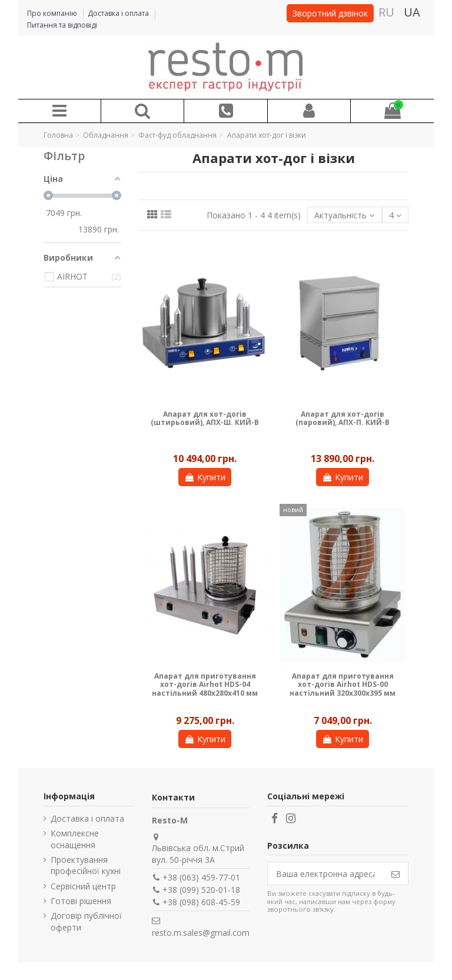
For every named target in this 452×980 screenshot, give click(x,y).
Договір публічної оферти (86, 921)
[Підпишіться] (395, 873)
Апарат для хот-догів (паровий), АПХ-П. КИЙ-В (343, 418)
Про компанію (53, 13)
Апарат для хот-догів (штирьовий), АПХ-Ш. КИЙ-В (205, 418)
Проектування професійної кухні (86, 866)
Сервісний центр (83, 886)
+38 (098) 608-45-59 (201, 902)
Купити (205, 477)
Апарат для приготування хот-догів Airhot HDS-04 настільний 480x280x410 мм (205, 685)
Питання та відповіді (62, 25)
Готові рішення (81, 901)
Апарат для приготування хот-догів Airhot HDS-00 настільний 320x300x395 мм (343, 685)
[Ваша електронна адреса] (325, 873)
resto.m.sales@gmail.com (201, 933)
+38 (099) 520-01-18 (201, 890)
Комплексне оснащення (75, 839)
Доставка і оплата (119, 13)
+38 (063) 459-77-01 (201, 877)
